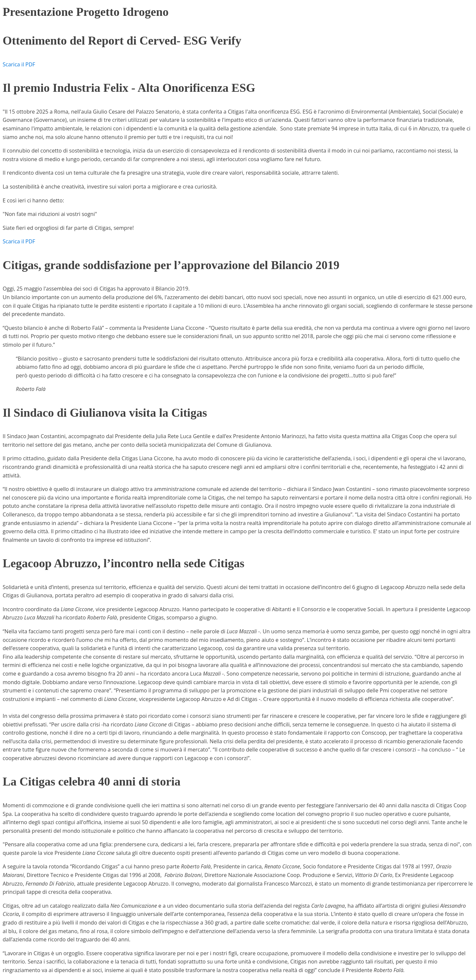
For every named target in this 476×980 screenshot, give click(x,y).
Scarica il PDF (19, 64)
